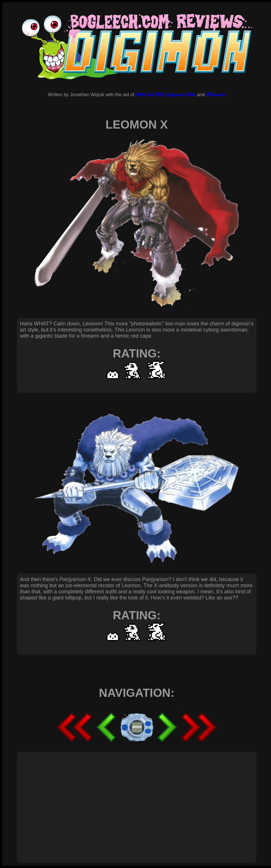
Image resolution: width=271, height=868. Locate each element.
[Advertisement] (112, 801)
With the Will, (150, 95)
